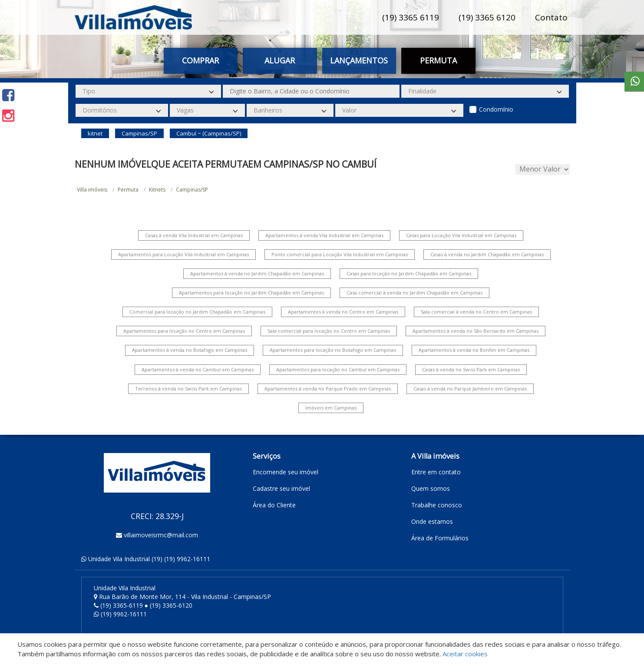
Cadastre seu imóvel (281, 488)
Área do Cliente (274, 505)
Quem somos (431, 488)
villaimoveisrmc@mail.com (161, 535)
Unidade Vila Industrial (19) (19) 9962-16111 (149, 559)
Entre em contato (436, 472)
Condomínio (496, 109)
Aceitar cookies (465, 654)
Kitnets (157, 190)
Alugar (280, 60)
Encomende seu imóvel (286, 472)
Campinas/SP (192, 190)
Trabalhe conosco (437, 505)
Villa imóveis (92, 190)
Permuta (438, 60)
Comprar (200, 60)
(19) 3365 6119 (411, 17)
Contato (551, 17)
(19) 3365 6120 (487, 17)
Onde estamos (432, 521)
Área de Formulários (440, 538)
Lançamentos (359, 60)
